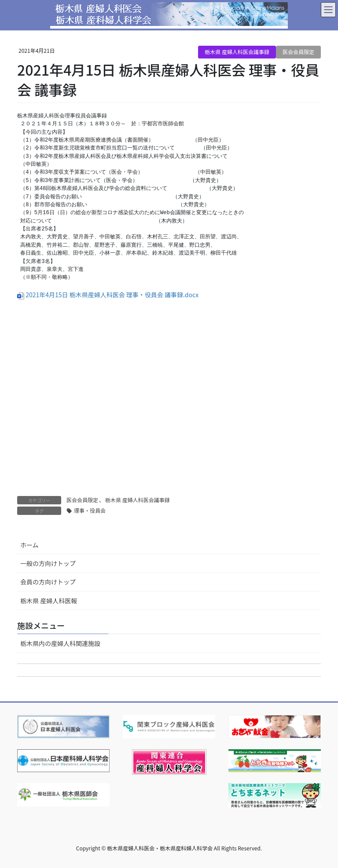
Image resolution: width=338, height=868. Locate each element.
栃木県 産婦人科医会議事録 (237, 52)
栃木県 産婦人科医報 (49, 601)
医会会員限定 (298, 52)
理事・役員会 (90, 510)
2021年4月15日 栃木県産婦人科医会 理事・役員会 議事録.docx (112, 295)
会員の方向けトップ (48, 582)
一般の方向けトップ (48, 563)
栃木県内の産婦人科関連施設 (60, 643)
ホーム (29, 545)
